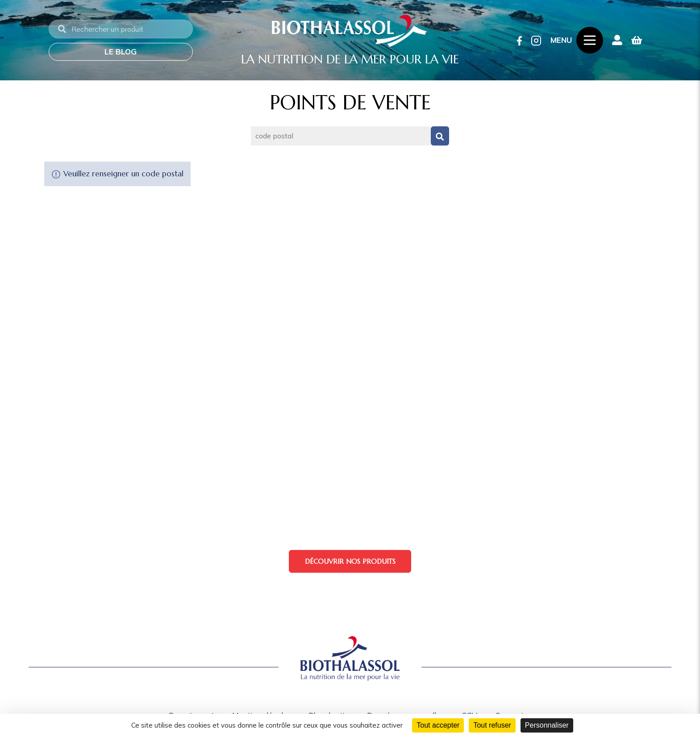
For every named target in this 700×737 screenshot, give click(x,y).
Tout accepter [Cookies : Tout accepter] (438, 725)
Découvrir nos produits (350, 561)
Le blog (121, 52)
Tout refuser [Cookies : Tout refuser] (492, 725)
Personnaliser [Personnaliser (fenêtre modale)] (547, 725)
